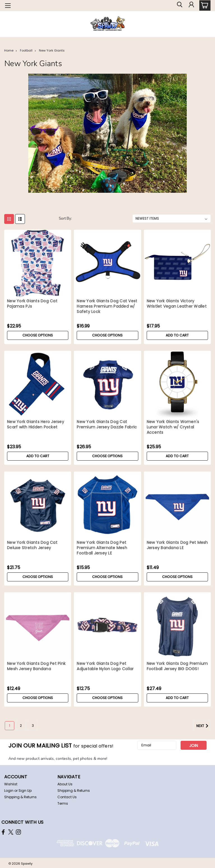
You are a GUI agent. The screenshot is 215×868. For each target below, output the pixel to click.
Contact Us (67, 797)
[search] (178, 6)
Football (26, 50)
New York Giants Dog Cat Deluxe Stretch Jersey (32, 545)
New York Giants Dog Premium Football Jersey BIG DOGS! (177, 666)
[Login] (191, 6)
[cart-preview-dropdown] (204, 5)
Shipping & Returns (20, 797)
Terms (63, 803)
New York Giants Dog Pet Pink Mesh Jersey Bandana (36, 666)
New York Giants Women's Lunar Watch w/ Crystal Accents (173, 427)
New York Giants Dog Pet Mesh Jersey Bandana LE (177, 545)
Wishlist (11, 784)
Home (9, 50)
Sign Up (25, 791)
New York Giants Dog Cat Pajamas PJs (32, 304)
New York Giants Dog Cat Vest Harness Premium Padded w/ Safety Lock (107, 306)
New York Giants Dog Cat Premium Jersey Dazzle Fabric (107, 424)
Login (9, 791)
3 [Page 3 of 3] (33, 726)
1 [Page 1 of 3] (10, 726)
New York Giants (52, 50)
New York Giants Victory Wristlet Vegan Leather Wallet (177, 304)
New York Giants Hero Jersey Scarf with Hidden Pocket (36, 424)
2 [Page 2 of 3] (21, 726)
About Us (65, 784)
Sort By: (65, 219)
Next (203, 726)
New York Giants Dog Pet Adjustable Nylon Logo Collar (105, 666)
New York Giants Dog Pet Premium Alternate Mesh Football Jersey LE (102, 548)
